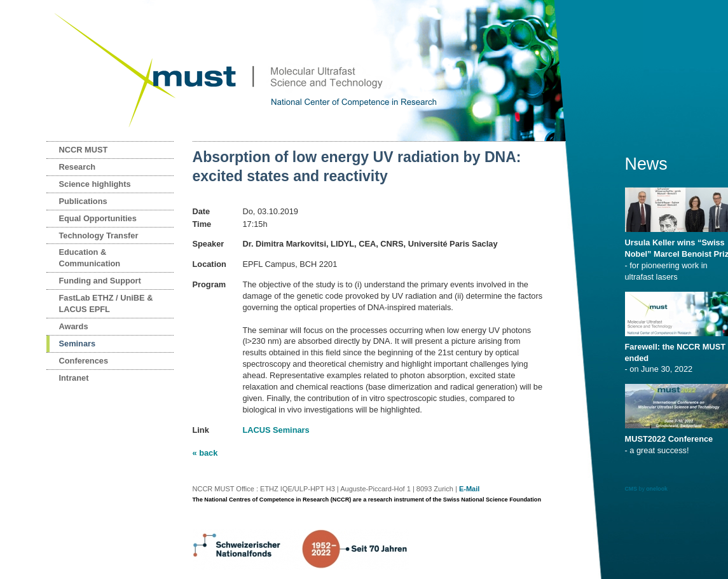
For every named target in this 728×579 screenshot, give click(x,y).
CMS (631, 489)
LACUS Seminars (276, 430)
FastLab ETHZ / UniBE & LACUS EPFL (106, 303)
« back (205, 453)
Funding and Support (100, 281)
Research (78, 167)
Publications (83, 201)
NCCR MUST (84, 150)
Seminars (78, 344)
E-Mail (469, 489)
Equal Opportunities (98, 218)
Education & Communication (90, 258)
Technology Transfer (99, 235)
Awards (74, 326)
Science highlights (95, 184)
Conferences (84, 361)
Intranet (74, 378)
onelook (657, 489)
